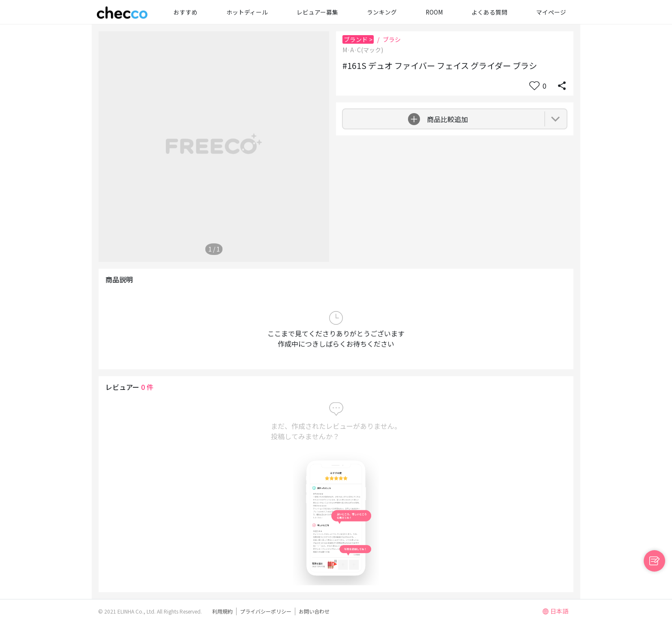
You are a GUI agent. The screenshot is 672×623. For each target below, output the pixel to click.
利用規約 (222, 611)
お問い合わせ (314, 611)
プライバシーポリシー (266, 611)
